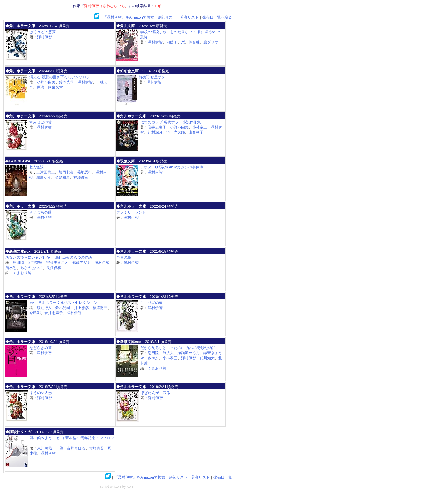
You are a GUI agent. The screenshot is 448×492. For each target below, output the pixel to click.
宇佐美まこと (57, 263)
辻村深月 (155, 132)
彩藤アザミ (82, 263)
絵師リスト (167, 17)
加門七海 (66, 172)
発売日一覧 (223, 477)
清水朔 (11, 268)
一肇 (59, 448)
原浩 (41, 87)
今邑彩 (35, 313)
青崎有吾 (97, 448)
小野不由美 (46, 82)
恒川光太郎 (176, 132)
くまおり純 (22, 273)
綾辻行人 (44, 308)
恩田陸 (18, 263)
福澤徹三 (81, 177)
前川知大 (207, 358)
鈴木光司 (67, 82)
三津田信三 (46, 172)
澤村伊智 (45, 37)
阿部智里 (35, 263)
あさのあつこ (31, 268)
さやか (153, 358)
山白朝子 (196, 132)
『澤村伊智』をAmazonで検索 (129, 17)
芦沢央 (168, 353)
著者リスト (189, 17)
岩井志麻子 (157, 127)
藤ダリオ (211, 42)
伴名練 (194, 42)
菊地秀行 (85, 172)
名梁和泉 (62, 177)
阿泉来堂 (55, 87)
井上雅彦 (81, 308)
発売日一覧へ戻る (217, 17)
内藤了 (172, 42)
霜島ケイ (44, 177)
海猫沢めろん (189, 353)
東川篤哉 (45, 448)
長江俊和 (54, 268)
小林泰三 (200, 127)
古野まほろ (76, 448)
